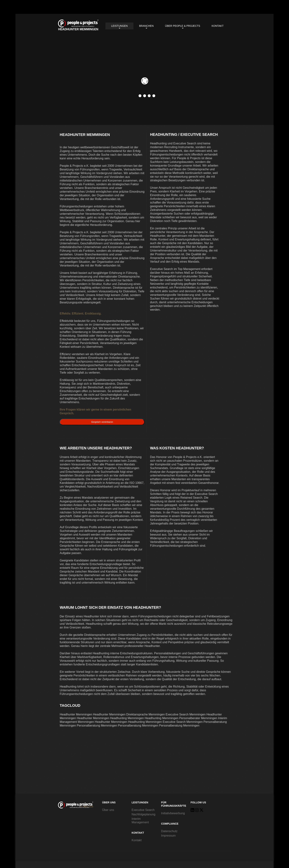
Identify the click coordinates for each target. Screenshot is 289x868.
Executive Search (143, 810)
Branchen (146, 26)
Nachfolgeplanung (143, 814)
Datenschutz (169, 831)
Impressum (168, 836)
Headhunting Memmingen (127, 718)
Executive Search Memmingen (186, 714)
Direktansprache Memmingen (146, 714)
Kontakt (218, 26)
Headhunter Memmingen (78, 25)
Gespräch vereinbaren (102, 422)
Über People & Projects (183, 26)
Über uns (108, 810)
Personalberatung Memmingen (97, 726)
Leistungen (119, 26)
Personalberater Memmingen (198, 718)
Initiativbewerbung (173, 813)
